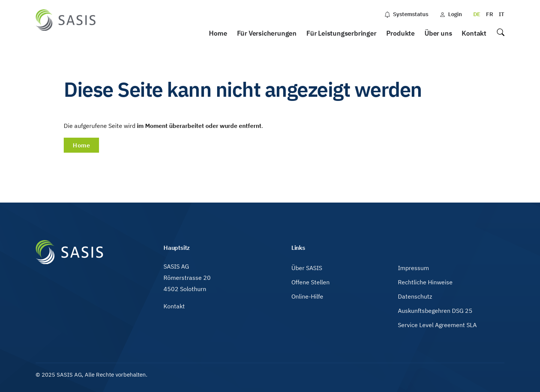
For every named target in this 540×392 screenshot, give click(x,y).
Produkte (400, 33)
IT (502, 14)
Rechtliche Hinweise (425, 282)
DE (477, 14)
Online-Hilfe (307, 296)
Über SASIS (307, 268)
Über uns (438, 33)
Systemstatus (406, 14)
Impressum (413, 268)
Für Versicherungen (267, 33)
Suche (500, 34)
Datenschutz (415, 296)
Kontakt (474, 33)
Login (451, 14)
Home (218, 33)
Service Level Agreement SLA (437, 325)
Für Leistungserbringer (341, 33)
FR (490, 14)
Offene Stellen (310, 282)
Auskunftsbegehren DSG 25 (435, 311)
